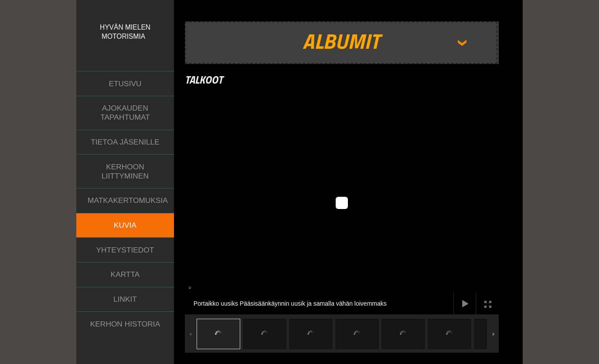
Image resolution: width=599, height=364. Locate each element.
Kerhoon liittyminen (125, 171)
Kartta (125, 274)
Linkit (125, 299)
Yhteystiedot (125, 250)
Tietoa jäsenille (125, 142)
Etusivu (125, 84)
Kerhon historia (125, 324)
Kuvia (125, 225)
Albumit (341, 41)
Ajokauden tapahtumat (125, 113)
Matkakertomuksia (128, 200)
